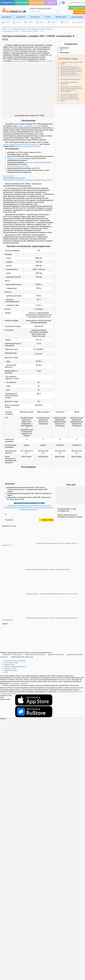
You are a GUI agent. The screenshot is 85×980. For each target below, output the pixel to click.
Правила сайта (9, 664)
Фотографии (64, 53)
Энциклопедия (77, 17)
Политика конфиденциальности (15, 666)
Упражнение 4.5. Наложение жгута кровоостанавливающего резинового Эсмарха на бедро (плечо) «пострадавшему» (71, 89)
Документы (7, 17)
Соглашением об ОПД (8, 694)
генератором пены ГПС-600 (18, 166)
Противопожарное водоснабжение (71, 79)
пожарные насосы (20, 61)
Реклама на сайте (78, 8)
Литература (35, 17)
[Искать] (58, 11)
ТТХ (61, 50)
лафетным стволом (15, 158)
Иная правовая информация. (19, 683)
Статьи (48, 17)
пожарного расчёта (31, 144)
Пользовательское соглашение (15, 661)
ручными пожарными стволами (38, 162)
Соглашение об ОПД (11, 663)
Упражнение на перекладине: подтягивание (69, 83)
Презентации (61, 17)
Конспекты (21, 17)
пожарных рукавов (46, 61)
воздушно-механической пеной (28, 146)
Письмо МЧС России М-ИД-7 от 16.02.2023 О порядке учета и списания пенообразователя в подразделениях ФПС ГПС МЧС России (70, 97)
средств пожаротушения (13, 144)
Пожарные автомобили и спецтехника (42, 29)
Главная (4, 29)
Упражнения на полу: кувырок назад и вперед (72, 63)
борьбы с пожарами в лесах (28, 126)
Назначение (64, 48)
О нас (6, 672)
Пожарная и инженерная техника (22, 29)
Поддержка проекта (11, 670)
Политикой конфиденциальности (69, 692)
